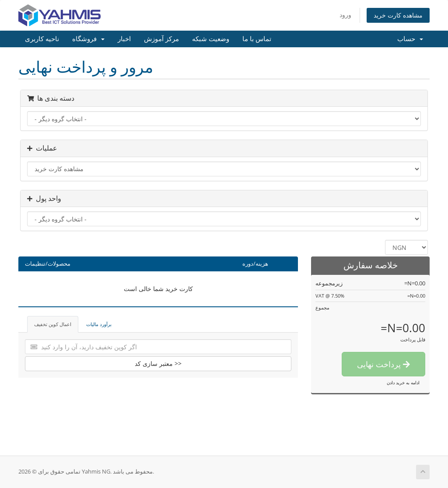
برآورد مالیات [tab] (99, 324)
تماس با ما (257, 39)
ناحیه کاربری (42, 39)
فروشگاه (88, 39)
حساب (410, 39)
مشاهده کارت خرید (398, 15)
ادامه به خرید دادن (403, 383)
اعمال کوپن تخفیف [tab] (53, 324)
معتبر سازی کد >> (158, 363)
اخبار (124, 39)
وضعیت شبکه (211, 39)
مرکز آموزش (161, 39)
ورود (345, 15)
